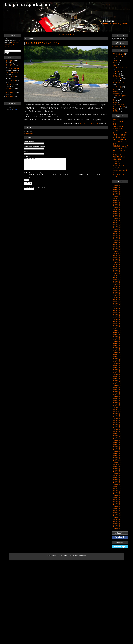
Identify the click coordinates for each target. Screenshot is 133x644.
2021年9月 (116, 308)
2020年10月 (117, 333)
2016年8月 (116, 442)
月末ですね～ (117, 164)
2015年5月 (116, 475)
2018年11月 (117, 383)
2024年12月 (117, 223)
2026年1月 (116, 194)
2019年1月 (116, 379)
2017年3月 (116, 427)
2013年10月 (117, 517)
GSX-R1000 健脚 (11, 77)
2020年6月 (116, 341)
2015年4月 (116, 478)
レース (115, 89)
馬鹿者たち (117, 111)
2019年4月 (116, 372)
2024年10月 (117, 227)
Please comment (45, 164)
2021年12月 (117, 302)
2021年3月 (116, 322)
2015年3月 (116, 480)
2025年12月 (117, 196)
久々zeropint (63, 35)
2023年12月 (117, 249)
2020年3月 (116, 348)
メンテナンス (117, 87)
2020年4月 (116, 346)
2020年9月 (116, 335)
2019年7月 (116, 366)
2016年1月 (116, 458)
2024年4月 (116, 240)
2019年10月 (117, 359)
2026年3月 (116, 190)
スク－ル (95, 123)
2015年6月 (116, 473)
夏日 (114, 124)
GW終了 (116, 131)
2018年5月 (116, 396)
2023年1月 (116, 273)
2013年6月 (116, 526)
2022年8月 (116, 284)
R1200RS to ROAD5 (120, 157)
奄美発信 (116, 93)
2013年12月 (117, 513)
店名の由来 (9, 93)
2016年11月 (117, 436)
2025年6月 (116, 209)
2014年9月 (116, 493)
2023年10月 (117, 253)
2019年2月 (116, 376)
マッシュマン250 (119, 166)
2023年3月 (116, 269)
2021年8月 (116, 311)
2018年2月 (116, 403)
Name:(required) (29, 141)
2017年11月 (117, 409)
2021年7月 (116, 313)
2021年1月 (116, 326)
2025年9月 (116, 203)
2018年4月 (116, 398)
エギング (116, 168)
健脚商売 (116, 91)
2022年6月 (116, 289)
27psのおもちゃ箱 (119, 54)
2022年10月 (117, 280)
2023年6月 (116, 262)
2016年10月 (117, 438)
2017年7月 (116, 418)
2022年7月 (116, 286)
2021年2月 (116, 324)
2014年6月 (116, 500)
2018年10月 (117, 385)
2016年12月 (117, 434)
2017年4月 (116, 425)
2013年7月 (116, 524)
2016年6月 (116, 447)
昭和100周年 (117, 159)
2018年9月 (116, 387)
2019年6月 (116, 368)
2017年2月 (116, 429)
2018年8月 (116, 390)
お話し (115, 65)
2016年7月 (116, 445)
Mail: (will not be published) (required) (35, 146)
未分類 (115, 102)
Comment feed (28, 133)
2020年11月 (117, 330)
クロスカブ (117, 72)
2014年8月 (116, 495)
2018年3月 (116, 401)
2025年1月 (116, 220)
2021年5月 (116, 317)
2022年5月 (116, 291)
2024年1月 (116, 247)
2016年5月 (116, 449)
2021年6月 (116, 315)
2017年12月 (117, 407)
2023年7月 (116, 260)
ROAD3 (71, 35)
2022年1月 (116, 300)
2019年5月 (116, 370)
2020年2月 (116, 350)
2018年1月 (116, 405)
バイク (115, 80)
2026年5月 (116, 185)
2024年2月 (116, 245)
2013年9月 (116, 519)
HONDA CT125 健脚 (120, 135)
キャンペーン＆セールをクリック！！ (12, 45)
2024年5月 (116, 238)
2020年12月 (117, 328)
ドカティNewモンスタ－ (13, 69)
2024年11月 (117, 225)
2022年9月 (116, 282)
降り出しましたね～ (120, 137)
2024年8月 (116, 231)
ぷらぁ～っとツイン (120, 83)
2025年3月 (116, 216)
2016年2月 (116, 456)
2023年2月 (116, 271)
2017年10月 (117, 412)
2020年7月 (116, 339)
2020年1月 (116, 352)
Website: (27, 152)
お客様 (115, 63)
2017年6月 (116, 420)
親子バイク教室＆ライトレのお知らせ (43, 43)
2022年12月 (117, 275)
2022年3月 (116, 295)
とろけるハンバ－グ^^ (120, 133)
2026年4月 (116, 187)
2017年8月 (116, 416)
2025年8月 (116, 205)
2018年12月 (117, 381)
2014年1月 (116, 511)
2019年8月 (116, 363)
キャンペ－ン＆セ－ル (120, 67)
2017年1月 (116, 431)
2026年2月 (116, 192)
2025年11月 (117, 198)
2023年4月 (116, 267)
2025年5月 (116, 212)
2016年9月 (116, 440)
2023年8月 (116, 258)
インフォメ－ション (86, 123)
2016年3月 (116, 453)
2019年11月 (117, 357)
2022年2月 (116, 297)
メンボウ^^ (117, 161)
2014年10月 (117, 491)
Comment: (27, 157)
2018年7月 (116, 392)
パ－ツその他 (117, 78)
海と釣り (116, 109)
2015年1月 (116, 484)
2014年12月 (117, 486)
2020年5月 (116, 344)
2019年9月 (116, 361)
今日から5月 (10, 61)
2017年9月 (116, 414)
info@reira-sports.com (118, 46)
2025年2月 (116, 218)
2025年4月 (116, 214)
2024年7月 (116, 234)
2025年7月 (116, 207)
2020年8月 (116, 337)
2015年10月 (117, 464)
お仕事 (115, 61)
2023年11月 (117, 251)
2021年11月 (117, 304)
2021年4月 (116, 319)
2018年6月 (116, 394)
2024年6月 (116, 236)
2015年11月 (117, 462)
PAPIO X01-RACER (119, 139)
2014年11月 (117, 489)
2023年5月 (116, 264)
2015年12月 (117, 460)
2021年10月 (117, 306)
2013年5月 (116, 528)
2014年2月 (116, 508)
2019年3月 (116, 374)
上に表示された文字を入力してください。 (36, 187)
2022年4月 (116, 293)
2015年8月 (116, 469)
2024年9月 (116, 229)
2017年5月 (116, 423)
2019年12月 (117, 355)
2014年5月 (116, 502)
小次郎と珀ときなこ (120, 96)
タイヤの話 (117, 76)
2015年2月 (116, 482)
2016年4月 (116, 451)
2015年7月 (116, 471)
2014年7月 (116, 497)
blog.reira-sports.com (27, 5)
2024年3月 (116, 242)
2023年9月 (116, 256)
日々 (114, 100)
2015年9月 (116, 467)
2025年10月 (117, 201)
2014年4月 (116, 504)
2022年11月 (117, 278)
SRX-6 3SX (9, 85)
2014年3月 (116, 506)
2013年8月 (116, 522)
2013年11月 (117, 515)
